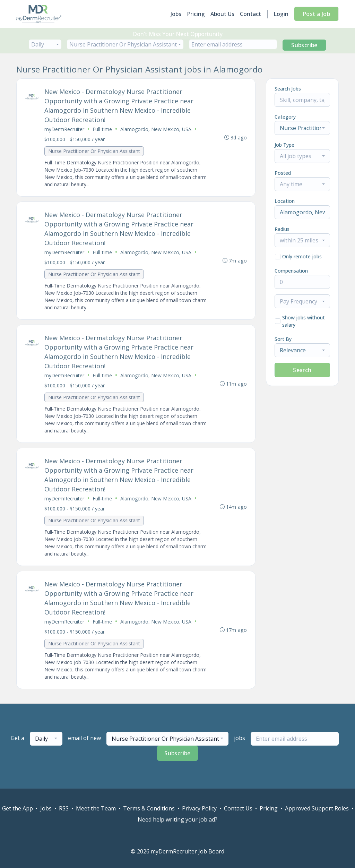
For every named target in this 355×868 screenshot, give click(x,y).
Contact (250, 14)
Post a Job (316, 14)
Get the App (18, 808)
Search (302, 370)
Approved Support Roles (317, 808)
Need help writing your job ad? (177, 819)
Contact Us (238, 808)
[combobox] (45, 44)
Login (281, 14)
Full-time (102, 129)
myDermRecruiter (64, 129)
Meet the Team (96, 808)
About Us (222, 14)
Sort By (283, 339)
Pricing (196, 14)
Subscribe (304, 45)
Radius (282, 229)
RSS (64, 808)
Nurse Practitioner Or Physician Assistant (94, 151)
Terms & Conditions (149, 808)
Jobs (176, 14)
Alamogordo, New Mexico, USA (156, 129)
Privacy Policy (199, 808)
